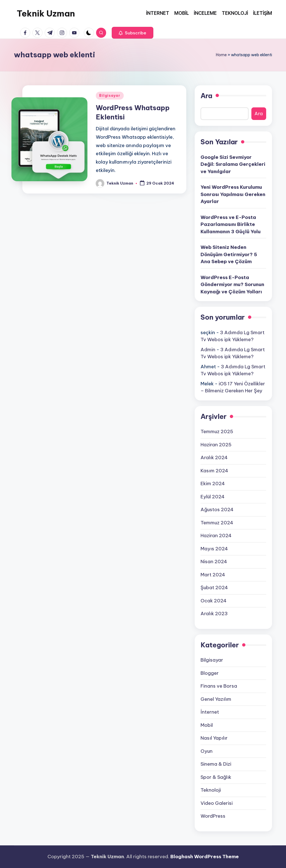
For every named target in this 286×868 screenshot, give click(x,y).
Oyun (207, 751)
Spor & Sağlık (216, 777)
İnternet (210, 712)
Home (221, 55)
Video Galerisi (217, 803)
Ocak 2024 (214, 601)
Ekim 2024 (213, 483)
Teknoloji (211, 790)
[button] (133, 33)
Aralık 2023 (214, 614)
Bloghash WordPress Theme (205, 857)
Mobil (207, 725)
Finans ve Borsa (219, 686)
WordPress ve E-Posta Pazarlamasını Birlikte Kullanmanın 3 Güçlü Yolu (231, 224)
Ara (206, 96)
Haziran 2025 (216, 445)
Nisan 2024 (214, 562)
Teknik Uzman (46, 13)
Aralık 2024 (214, 457)
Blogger (210, 673)
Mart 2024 (213, 575)
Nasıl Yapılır (214, 738)
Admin (208, 350)
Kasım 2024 (214, 471)
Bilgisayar (110, 95)
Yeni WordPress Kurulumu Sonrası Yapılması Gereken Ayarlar (233, 194)
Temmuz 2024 (217, 523)
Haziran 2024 (216, 536)
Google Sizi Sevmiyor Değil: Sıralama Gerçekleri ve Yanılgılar (233, 164)
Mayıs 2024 (214, 549)
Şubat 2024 (214, 588)
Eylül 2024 (213, 497)
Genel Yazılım (216, 699)
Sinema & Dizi (216, 764)
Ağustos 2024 (217, 510)
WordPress (213, 816)
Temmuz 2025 (217, 431)
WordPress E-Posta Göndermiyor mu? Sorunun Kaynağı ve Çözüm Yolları (232, 285)
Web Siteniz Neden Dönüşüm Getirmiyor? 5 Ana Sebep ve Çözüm (229, 254)
